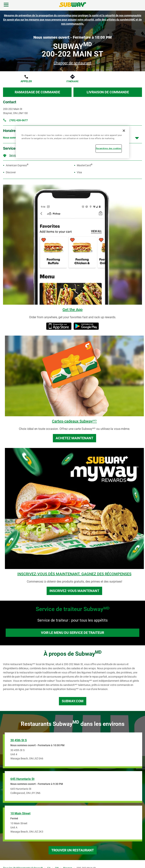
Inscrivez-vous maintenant (74, 591)
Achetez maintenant (74, 438)
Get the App (72, 310)
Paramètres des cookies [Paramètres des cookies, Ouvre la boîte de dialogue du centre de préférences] (109, 148)
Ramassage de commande (37, 92)
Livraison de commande (108, 92)
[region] (72, 142)
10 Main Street (20, 813)
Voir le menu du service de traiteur (72, 633)
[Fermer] (124, 130)
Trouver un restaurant (73, 850)
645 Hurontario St (22, 779)
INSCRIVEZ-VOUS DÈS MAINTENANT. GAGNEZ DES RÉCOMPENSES (74, 574)
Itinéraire (72, 81)
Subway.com (73, 701)
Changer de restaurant (72, 63)
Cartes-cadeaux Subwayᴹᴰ (74, 421)
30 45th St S (19, 740)
